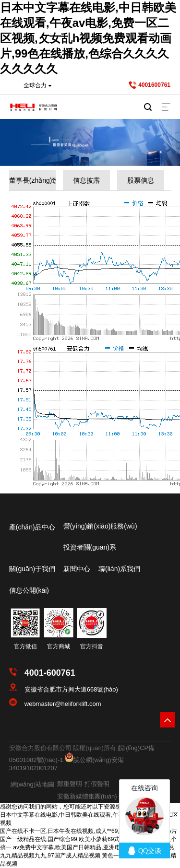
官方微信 (25, 646)
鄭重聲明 (70, 784)
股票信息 (141, 180)
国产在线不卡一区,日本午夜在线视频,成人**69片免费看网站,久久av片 (89, 831)
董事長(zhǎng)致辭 (33, 180)
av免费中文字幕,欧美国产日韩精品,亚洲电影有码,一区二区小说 (93, 847)
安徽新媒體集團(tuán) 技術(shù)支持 (108, 796)
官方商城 (59, 646)
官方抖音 (92, 646)
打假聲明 (97, 784)
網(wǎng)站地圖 (33, 784)
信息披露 (86, 180)
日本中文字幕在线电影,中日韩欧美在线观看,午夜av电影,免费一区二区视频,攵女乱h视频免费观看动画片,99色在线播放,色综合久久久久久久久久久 (88, 38)
